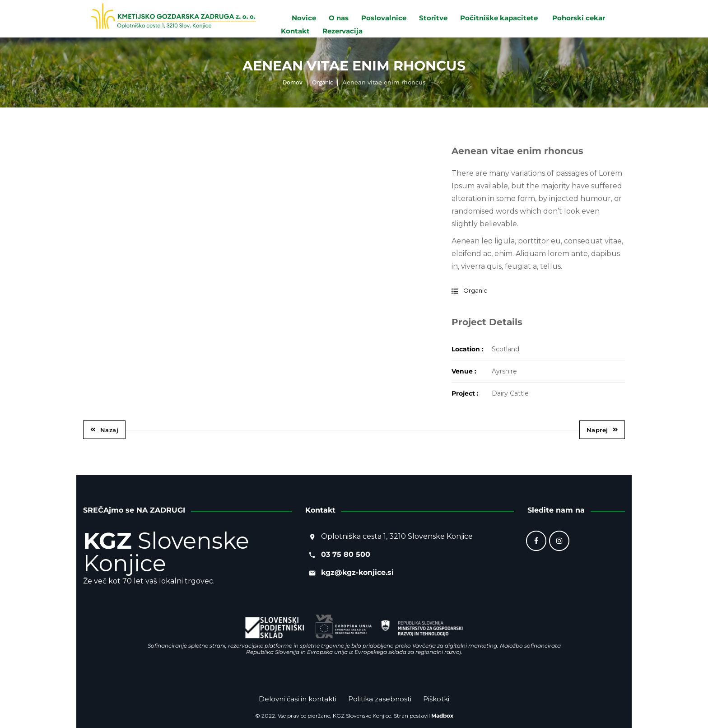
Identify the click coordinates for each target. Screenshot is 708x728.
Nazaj (104, 430)
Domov (293, 82)
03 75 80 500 (346, 554)
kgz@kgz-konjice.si (357, 572)
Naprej (602, 430)
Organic (322, 82)
